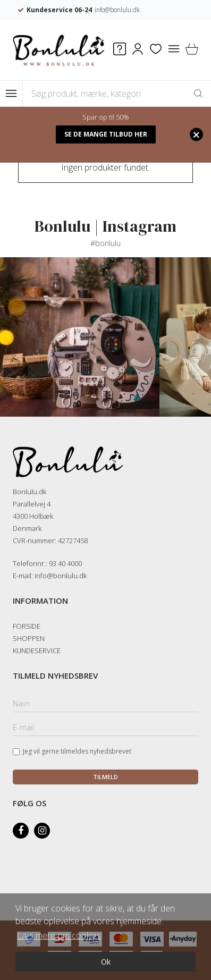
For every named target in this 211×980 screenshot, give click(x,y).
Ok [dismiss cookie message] (106, 962)
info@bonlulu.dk (140, 10)
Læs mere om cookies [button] (59, 935)
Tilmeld (105, 777)
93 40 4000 (65, 563)
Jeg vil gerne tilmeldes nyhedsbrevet (77, 751)
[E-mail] (105, 728)
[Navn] (105, 704)
